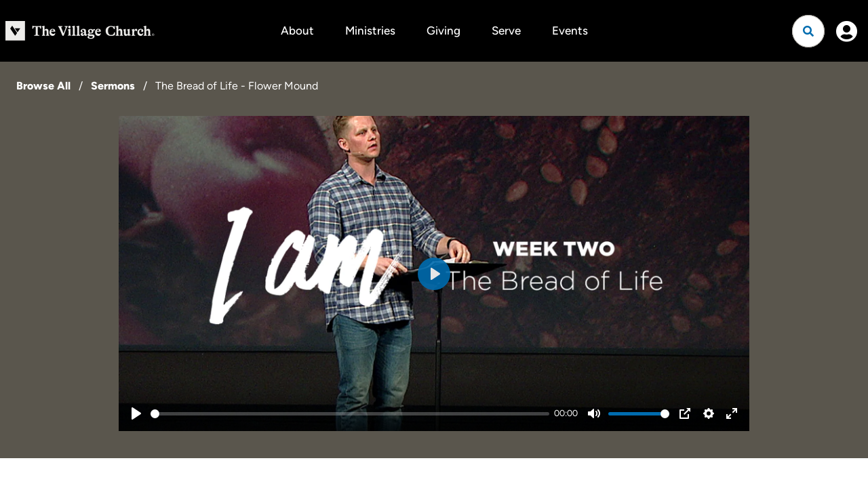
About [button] (297, 30)
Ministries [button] (370, 30)
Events (570, 30)
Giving (443, 30)
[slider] (350, 414)
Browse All (43, 86)
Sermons (113, 86)
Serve (506, 30)
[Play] (136, 413)
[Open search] (808, 31)
